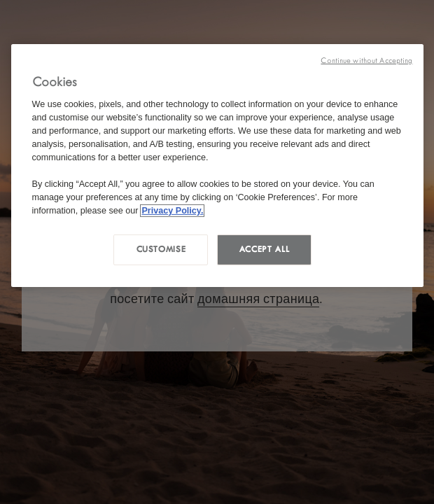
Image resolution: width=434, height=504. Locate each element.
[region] (217, 166)
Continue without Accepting (366, 61)
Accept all (264, 249)
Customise (161, 249)
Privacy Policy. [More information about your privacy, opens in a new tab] (172, 210)
